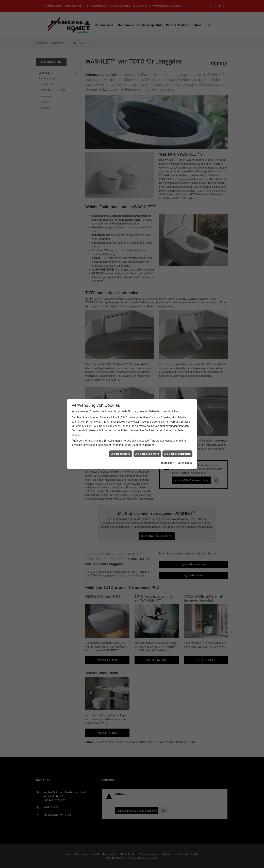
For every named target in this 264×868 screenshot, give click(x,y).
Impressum (167, 463)
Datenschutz (185, 463)
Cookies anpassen (120, 454)
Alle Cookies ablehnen (147, 454)
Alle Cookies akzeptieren (177, 454)
